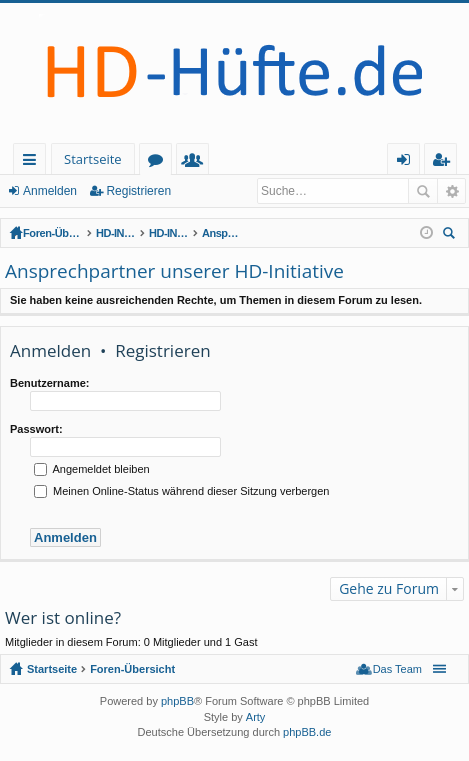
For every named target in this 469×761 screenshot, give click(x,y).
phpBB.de (307, 732)
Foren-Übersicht (63, 233)
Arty (256, 717)
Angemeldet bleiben (92, 469)
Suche (423, 191)
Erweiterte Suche (451, 191)
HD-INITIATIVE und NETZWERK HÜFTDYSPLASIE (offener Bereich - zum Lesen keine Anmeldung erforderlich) (156, 233)
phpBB (177, 701)
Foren (159, 162)
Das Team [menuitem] (397, 669)
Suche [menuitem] (452, 235)
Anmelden (50, 191)
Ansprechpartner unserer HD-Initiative (342, 233)
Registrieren (138, 191)
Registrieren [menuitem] (445, 162)
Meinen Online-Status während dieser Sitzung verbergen (181, 491)
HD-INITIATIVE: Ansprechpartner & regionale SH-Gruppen (249, 233)
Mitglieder (196, 162)
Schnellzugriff (33, 162)
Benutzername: (49, 383)
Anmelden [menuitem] (409, 162)
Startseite (93, 159)
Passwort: (36, 429)
